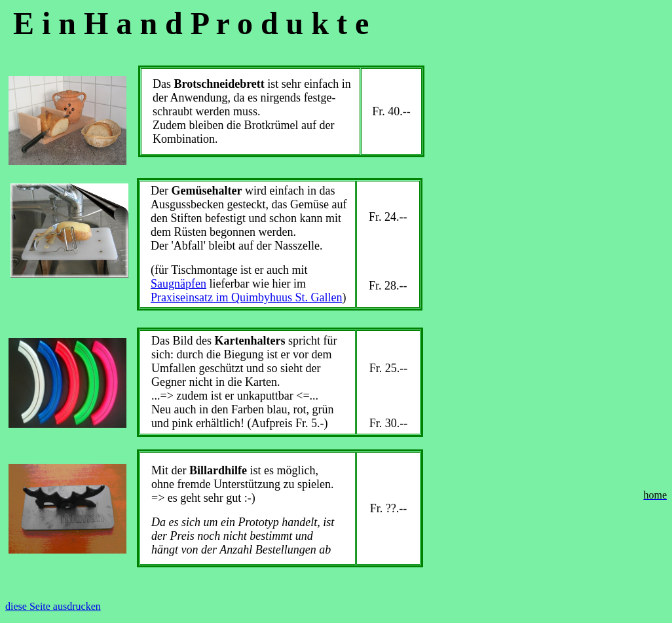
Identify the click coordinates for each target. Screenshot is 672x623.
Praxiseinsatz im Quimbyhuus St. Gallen (246, 297)
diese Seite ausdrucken (53, 606)
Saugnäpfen (178, 284)
